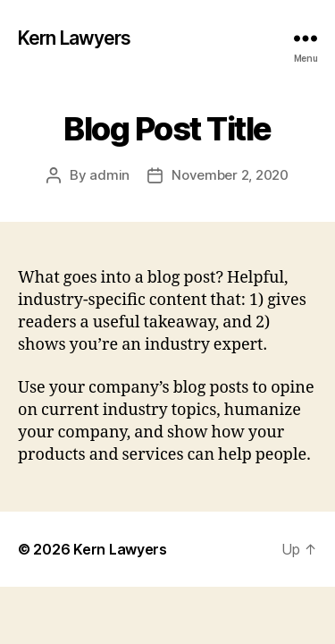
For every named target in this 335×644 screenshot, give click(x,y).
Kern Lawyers (75, 38)
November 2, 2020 (230, 175)
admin (109, 175)
